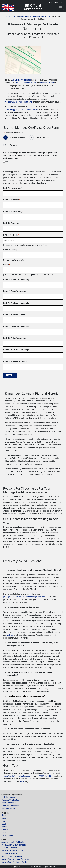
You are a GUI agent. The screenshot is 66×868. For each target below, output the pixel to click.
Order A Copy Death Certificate (14, 862)
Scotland (26, 83)
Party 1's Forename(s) (13, 188)
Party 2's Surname (12, 223)
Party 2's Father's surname (14, 338)
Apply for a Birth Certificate (13, 842)
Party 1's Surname (12, 200)
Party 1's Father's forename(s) (16, 280)
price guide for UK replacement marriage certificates (25, 597)
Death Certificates (9, 803)
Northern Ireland (47, 83)
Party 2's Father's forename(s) (16, 326)
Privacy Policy (7, 835)
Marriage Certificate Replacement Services (35, 16)
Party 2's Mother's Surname (15, 362)
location (15, 16)
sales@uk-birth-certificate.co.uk (17, 776)
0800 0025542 (58, 2)
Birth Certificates (8, 797)
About (4, 818)
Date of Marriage (11, 235)
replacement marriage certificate (18, 102)
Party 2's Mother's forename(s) (16, 350)
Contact (5, 830)
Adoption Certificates (10, 806)
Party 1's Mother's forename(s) (16, 303)
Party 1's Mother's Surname (15, 315)
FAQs (22, 782)
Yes (7, 162)
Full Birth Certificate (10, 853)
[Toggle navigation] (60, 7)
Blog (3, 821)
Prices (4, 827)
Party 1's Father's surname (14, 291)
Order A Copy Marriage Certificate (15, 859)
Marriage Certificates (10, 800)
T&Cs (4, 832)
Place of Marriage (11, 250)
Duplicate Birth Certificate (12, 851)
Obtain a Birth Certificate (12, 856)
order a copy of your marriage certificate (22, 110)
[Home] (8, 7)
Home (8, 16)
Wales (33, 83)
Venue (6, 265)
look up (10, 635)
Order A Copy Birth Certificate (14, 845)
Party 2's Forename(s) (13, 212)
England (18, 83)
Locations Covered (9, 809)
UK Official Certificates (21, 80)
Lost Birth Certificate (10, 848)
